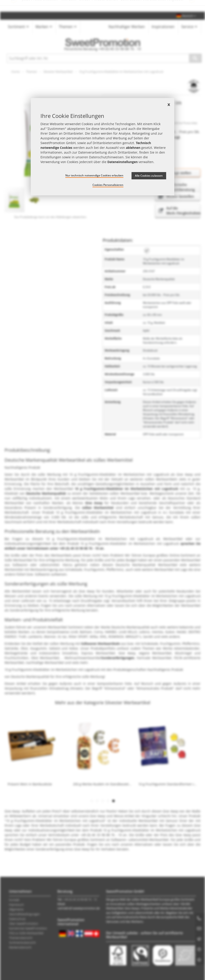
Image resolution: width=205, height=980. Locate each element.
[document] (102, 147)
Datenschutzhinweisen (106, 157)
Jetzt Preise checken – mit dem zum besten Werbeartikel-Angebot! (103, 6)
